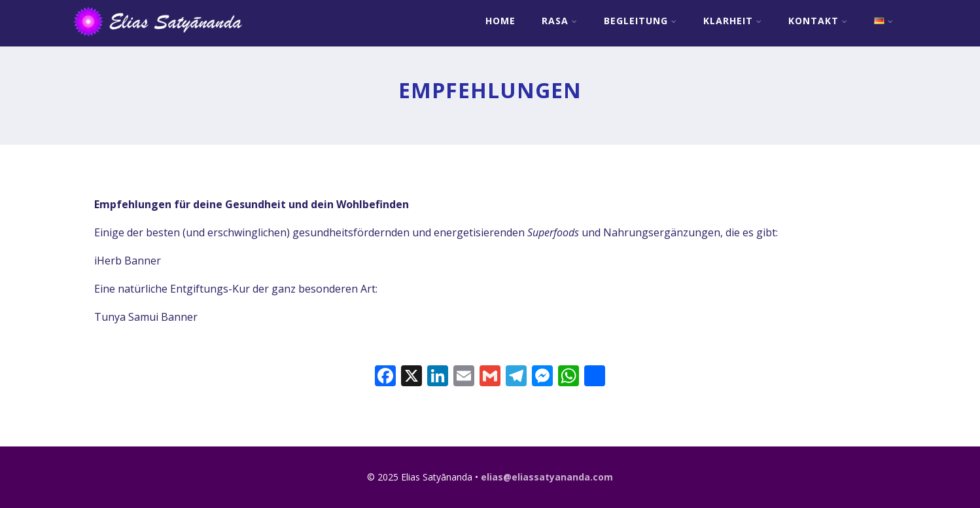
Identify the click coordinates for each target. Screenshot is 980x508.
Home (500, 21)
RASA (560, 21)
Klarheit (733, 21)
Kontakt (818, 21)
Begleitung (640, 21)
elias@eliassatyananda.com (547, 477)
